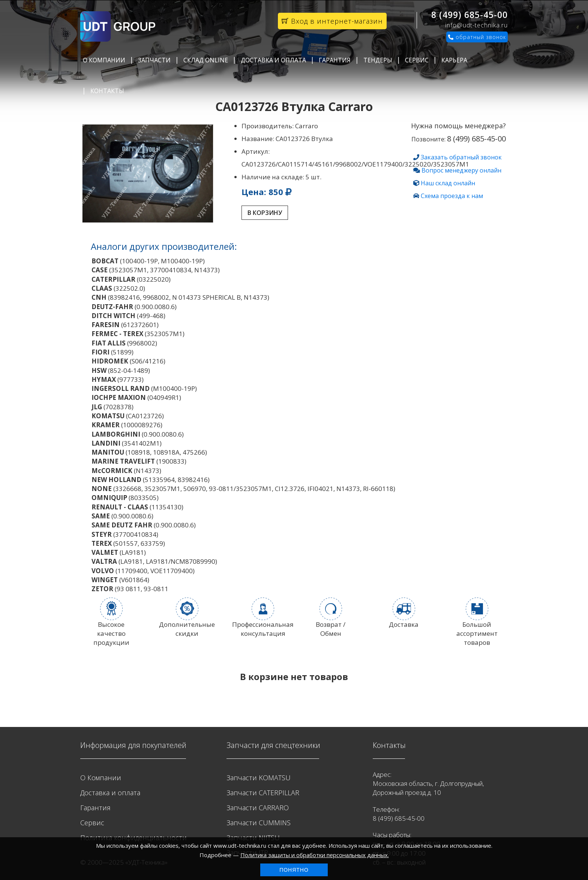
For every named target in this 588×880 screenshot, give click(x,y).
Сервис (417, 60)
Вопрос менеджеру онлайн (461, 170)
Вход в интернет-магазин (332, 21)
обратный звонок (477, 37)
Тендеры (378, 60)
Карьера (454, 60)
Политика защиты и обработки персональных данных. (315, 855)
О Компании (104, 60)
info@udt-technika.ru (476, 25)
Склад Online (206, 60)
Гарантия (335, 60)
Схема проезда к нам (452, 196)
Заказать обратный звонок (461, 157)
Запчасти (154, 60)
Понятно (294, 870)
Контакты (107, 91)
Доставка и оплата (273, 60)
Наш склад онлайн (448, 183)
